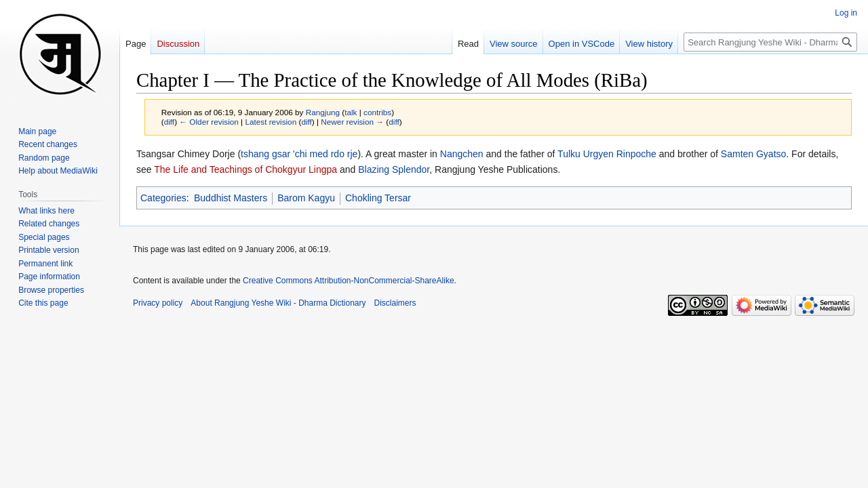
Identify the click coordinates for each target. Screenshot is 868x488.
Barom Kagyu (306, 198)
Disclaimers (395, 303)
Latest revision (271, 122)
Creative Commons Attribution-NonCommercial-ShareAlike (348, 281)
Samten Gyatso (754, 154)
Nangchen (462, 154)
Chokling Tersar (378, 198)
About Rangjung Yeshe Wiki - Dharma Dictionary (278, 303)
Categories (163, 198)
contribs (377, 112)
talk (351, 112)
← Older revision (209, 122)
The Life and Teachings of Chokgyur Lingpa (245, 169)
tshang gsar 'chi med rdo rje (299, 154)
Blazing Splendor (394, 169)
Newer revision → (352, 122)
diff (169, 122)
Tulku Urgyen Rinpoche (607, 154)
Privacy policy (158, 303)
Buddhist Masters (231, 198)
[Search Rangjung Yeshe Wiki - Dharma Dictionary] (770, 42)
